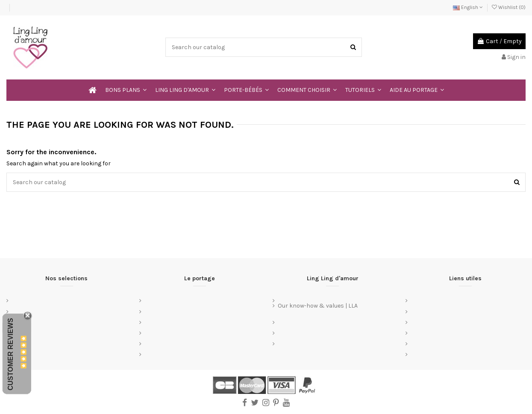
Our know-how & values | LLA (318, 306)
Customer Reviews (10, 354)
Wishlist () (509, 7)
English (468, 7)
